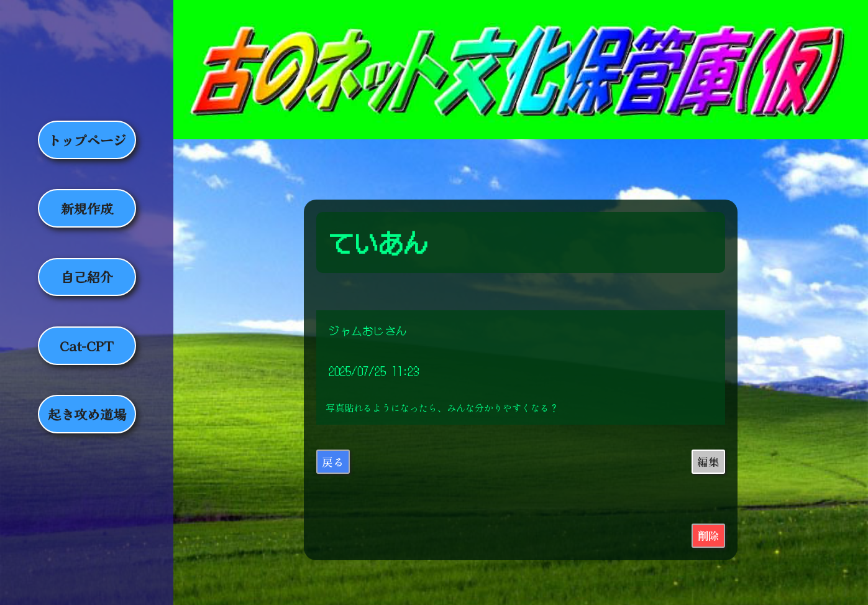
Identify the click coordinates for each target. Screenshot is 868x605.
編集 (708, 462)
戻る (333, 462)
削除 (708, 536)
